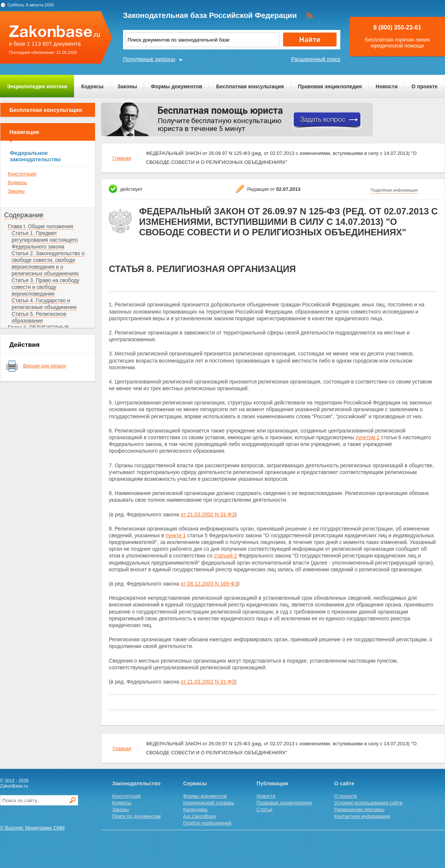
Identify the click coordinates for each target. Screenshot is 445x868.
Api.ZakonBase (200, 816)
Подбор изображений (207, 823)
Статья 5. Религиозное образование (39, 317)
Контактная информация (362, 816)
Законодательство (136, 783)
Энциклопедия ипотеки (37, 86)
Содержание (24, 215)
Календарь (196, 809)
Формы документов (177, 86)
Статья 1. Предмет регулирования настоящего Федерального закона (45, 240)
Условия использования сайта (368, 803)
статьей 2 (225, 556)
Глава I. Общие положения (41, 226)
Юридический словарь (209, 803)
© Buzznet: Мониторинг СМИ (32, 828)
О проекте (424, 86)
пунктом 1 (368, 437)
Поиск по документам (136, 816)
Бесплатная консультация (250, 86)
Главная (122, 158)
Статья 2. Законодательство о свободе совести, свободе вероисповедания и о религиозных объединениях (48, 263)
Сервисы (195, 783)
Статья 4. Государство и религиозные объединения (44, 304)
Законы (127, 86)
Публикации (272, 783)
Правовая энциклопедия (330, 86)
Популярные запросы (149, 59)
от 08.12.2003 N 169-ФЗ (209, 584)
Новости (387, 86)
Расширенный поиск (316, 59)
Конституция (22, 174)
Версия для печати (44, 366)
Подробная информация (394, 190)
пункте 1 (176, 535)
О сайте (344, 783)
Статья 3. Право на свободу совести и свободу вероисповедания (45, 287)
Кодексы (92, 86)
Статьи (264, 809)
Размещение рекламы (359, 809)
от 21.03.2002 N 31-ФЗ (208, 514)
